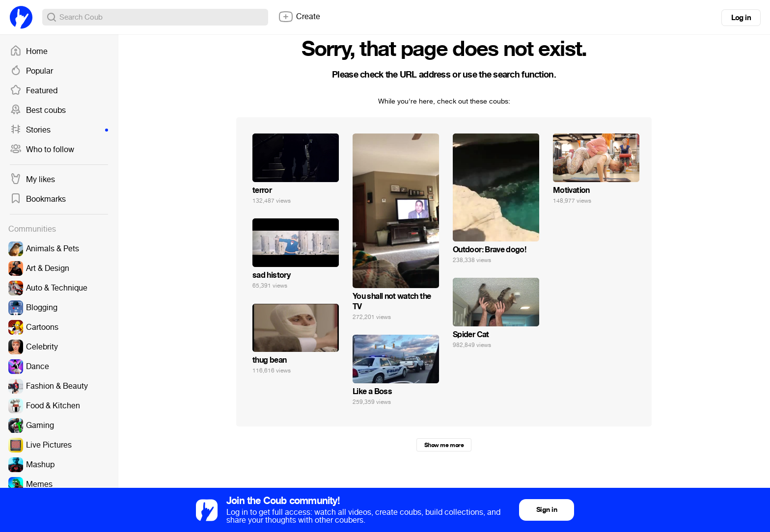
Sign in (547, 510)
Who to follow (42, 150)
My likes (32, 180)
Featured (34, 91)
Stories (59, 130)
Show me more (444, 445)
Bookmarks (38, 199)
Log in (741, 18)
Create (299, 17)
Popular (31, 71)
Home (29, 52)
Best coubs (38, 110)
